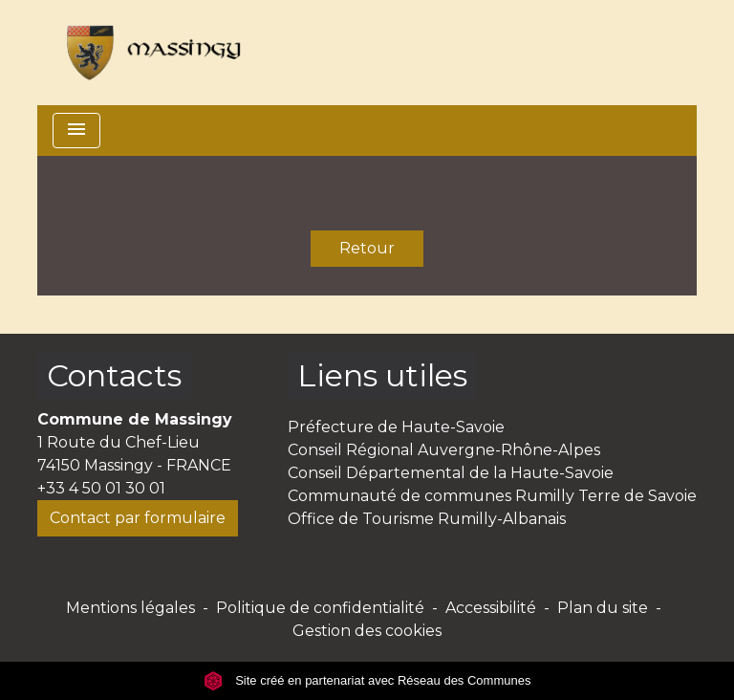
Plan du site (603, 608)
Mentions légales (130, 608)
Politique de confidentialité (320, 608)
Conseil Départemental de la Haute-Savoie (451, 473)
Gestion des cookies (367, 631)
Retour (367, 248)
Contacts (114, 375)
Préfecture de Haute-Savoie (396, 427)
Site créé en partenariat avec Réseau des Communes (367, 680)
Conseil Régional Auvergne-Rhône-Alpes (444, 450)
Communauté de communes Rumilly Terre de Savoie (492, 496)
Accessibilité (491, 608)
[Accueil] (147, 53)
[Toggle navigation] (76, 131)
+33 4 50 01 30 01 (101, 488)
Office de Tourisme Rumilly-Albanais (427, 519)
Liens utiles (382, 375)
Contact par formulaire (138, 518)
